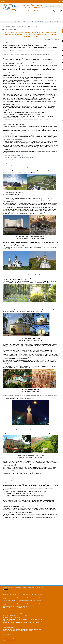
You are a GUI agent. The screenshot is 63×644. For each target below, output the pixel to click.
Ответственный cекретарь (10, 638)
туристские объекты (45, 55)
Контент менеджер (8, 642)
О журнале (17, 22)
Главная (3, 1)
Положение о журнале (8, 612)
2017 (26, 26)
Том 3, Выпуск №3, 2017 (33, 26)
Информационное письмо (9, 610)
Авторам (31, 22)
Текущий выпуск (40, 22)
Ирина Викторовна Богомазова (52, 40)
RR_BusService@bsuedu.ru (8, 608)
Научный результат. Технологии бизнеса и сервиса (14, 26)
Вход (60, 1)
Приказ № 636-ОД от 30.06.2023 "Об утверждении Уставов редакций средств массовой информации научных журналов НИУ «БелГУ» (21, 623)
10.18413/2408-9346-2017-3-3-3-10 (12, 30)
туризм (13, 55)
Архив (24, 22)
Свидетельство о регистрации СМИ (11, 617)
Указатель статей (53, 22)
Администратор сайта (9, 640)
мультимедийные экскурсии (21, 55)
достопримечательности (34, 55)
